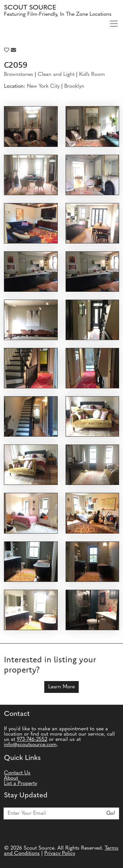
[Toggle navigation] (114, 24)
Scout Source (30, 8)
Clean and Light (56, 75)
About (11, 778)
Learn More (61, 687)
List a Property (20, 784)
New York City (43, 86)
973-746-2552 (32, 740)
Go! (111, 813)
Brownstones (19, 75)
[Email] (53, 813)
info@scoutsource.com (30, 745)
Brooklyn (74, 86)
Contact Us (17, 773)
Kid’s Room (92, 75)
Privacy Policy (60, 854)
